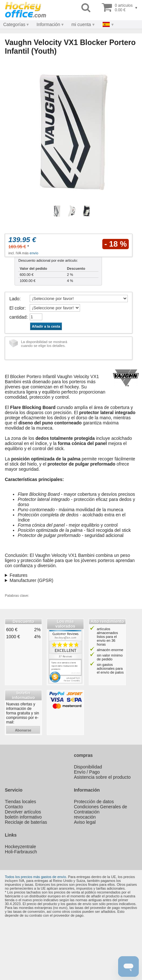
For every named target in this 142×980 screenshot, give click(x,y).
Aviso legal (85, 822)
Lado (14, 299)
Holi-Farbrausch (21, 852)
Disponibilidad (88, 767)
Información (48, 24)
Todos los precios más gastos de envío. (36, 877)
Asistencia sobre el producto (102, 777)
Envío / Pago (87, 772)
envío (34, 253)
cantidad (18, 317)
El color (17, 308)
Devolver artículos (23, 812)
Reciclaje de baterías (26, 822)
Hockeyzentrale (20, 847)
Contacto (14, 807)
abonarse (23, 730)
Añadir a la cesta (46, 326)
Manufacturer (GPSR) (31, 580)
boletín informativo (23, 817)
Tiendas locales (20, 802)
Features (19, 575)
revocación (85, 817)
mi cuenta (81, 24)
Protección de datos (94, 802)
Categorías (14, 24)
